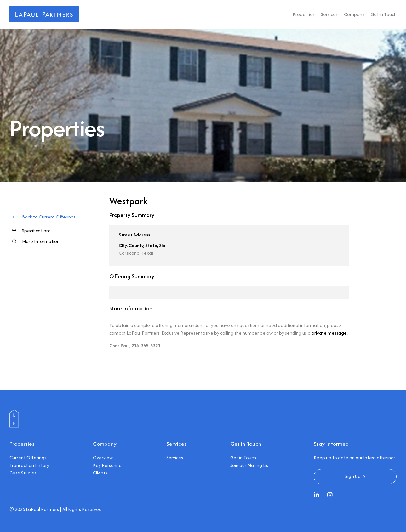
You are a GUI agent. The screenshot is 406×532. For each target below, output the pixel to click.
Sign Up (353, 476)
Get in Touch (384, 14)
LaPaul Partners (42, 509)
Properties (304, 14)
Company (354, 14)
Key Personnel (108, 465)
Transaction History (29, 465)
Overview (103, 458)
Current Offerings (28, 458)
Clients (100, 473)
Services (329, 14)
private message (329, 333)
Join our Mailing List (250, 465)
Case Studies (23, 473)
